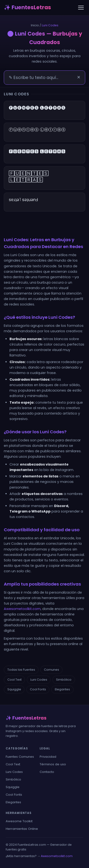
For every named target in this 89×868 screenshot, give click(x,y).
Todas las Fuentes (21, 670)
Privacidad (48, 757)
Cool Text (14, 680)
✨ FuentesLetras (27, 7)
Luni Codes (39, 680)
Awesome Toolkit (19, 821)
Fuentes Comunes (20, 757)
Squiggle (14, 689)
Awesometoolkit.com (22, 609)
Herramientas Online (22, 829)
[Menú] (81, 8)
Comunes (52, 670)
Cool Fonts (38, 689)
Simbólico (64, 680)
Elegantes (62, 689)
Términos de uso (53, 764)
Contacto (47, 772)
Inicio (35, 25)
